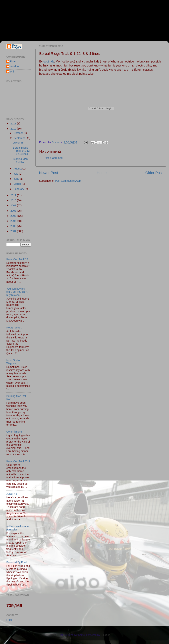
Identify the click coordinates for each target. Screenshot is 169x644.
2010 (14, 200)
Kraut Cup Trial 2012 (18, 461)
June (17, 179)
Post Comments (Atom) (69, 181)
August (18, 169)
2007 (14, 216)
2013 (14, 124)
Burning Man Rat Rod (20, 161)
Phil (12, 72)
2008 (14, 211)
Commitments (14, 432)
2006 (14, 221)
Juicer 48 (18, 143)
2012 (14, 129)
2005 (14, 226)
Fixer (13, 61)
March (18, 184)
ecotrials (49, 61)
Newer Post (49, 173)
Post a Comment (54, 158)
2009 (14, 205)
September (20, 138)
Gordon (14, 66)
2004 (14, 231)
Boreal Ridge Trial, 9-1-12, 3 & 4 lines (22, 151)
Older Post (154, 173)
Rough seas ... (15, 328)
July (16, 174)
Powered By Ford (16, 562)
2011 (14, 195)
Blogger (105, 635)
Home (102, 173)
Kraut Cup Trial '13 (17, 259)
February (19, 189)
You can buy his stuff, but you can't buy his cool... (17, 292)
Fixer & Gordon (33, 18)
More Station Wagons (14, 362)
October (19, 133)
